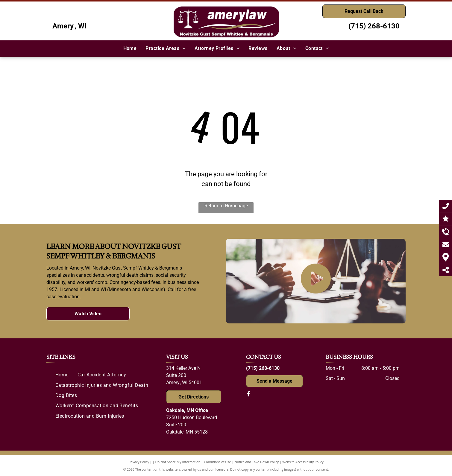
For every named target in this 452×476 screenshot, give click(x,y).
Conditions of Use (217, 462)
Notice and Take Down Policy (257, 462)
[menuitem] (130, 48)
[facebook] (248, 395)
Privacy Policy (139, 462)
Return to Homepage (226, 206)
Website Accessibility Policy (303, 462)
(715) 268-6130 (374, 26)
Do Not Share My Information (178, 462)
